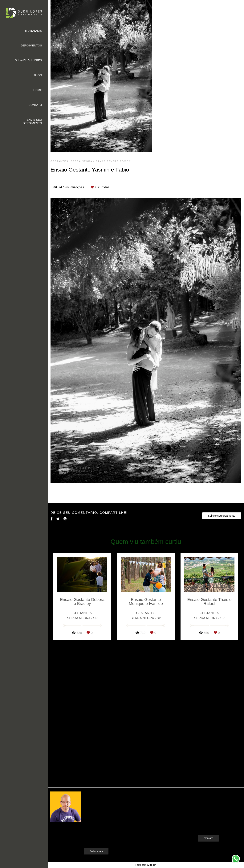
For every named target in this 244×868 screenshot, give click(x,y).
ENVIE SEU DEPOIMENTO (32, 121)
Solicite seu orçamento (222, 516)
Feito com (146, 865)
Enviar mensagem (215, 801)
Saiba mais (96, 851)
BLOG (38, 75)
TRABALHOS (33, 31)
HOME (38, 90)
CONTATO (35, 105)
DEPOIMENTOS (31, 45)
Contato (208, 838)
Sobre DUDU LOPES (28, 60)
